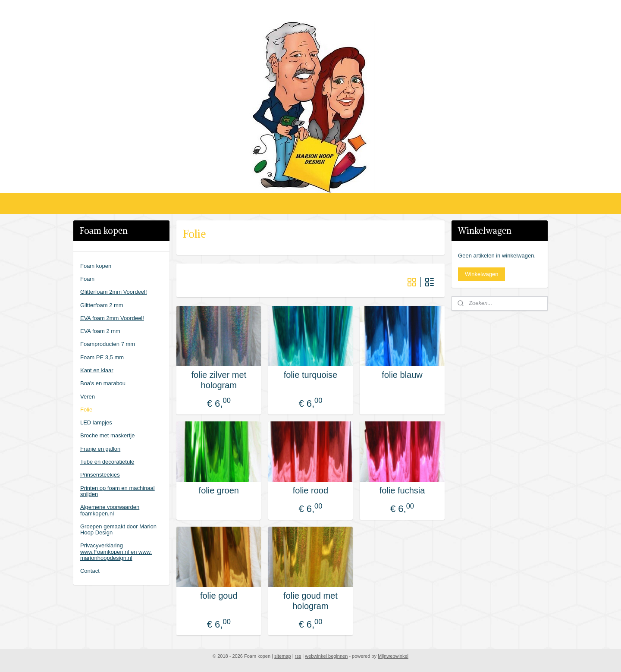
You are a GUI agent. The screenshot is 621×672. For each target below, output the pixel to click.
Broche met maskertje (107, 435)
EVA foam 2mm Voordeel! (112, 318)
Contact (90, 571)
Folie (86, 410)
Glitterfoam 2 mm (102, 305)
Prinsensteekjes (100, 475)
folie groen (219, 490)
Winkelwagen (481, 274)
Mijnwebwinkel (393, 656)
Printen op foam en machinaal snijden (118, 491)
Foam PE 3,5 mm (102, 357)
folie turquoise (311, 375)
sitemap (283, 656)
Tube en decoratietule (107, 462)
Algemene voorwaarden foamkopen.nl (110, 510)
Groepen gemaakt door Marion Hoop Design (118, 529)
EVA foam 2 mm (100, 331)
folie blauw (402, 375)
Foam (87, 279)
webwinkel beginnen (326, 656)
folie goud (219, 596)
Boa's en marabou (103, 383)
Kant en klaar (97, 370)
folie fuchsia (402, 490)
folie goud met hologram (310, 601)
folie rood (310, 490)
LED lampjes (96, 422)
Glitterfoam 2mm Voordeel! (114, 292)
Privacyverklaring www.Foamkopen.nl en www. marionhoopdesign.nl (116, 552)
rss (298, 656)
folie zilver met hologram (219, 380)
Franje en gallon (100, 449)
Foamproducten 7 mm (108, 344)
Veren (88, 397)
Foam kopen (96, 266)
